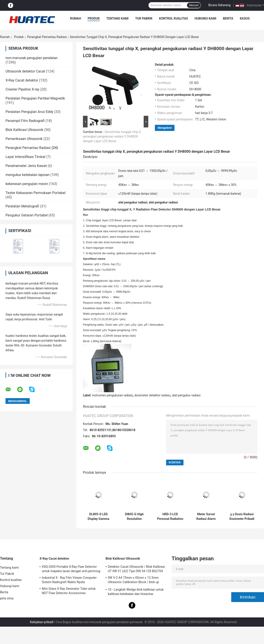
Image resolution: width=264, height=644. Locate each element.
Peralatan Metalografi (22, 206)
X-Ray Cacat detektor (22, 80)
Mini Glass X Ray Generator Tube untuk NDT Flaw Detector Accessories (69, 591)
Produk (94, 18)
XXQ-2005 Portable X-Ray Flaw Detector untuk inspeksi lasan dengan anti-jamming (71, 569)
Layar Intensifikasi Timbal (25, 157)
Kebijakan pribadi (42, 622)
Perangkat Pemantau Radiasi (47, 37)
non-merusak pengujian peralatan (32, 58)
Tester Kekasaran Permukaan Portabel (36, 193)
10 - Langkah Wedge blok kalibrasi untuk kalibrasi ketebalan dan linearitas (136, 592)
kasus (245, 18)
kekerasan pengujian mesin (27, 184)
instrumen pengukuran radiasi (113, 395)
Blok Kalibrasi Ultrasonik (24, 130)
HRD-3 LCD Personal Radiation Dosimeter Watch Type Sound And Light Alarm (170, 517)
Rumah (76, 18)
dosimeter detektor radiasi (152, 395)
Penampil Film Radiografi (25, 121)
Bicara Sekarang (219, 5)
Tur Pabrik (144, 18)
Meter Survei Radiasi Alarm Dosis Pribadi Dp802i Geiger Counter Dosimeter (206, 517)
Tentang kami (117, 18)
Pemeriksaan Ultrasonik (24, 139)
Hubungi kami (205, 18)
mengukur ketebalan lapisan (27, 175)
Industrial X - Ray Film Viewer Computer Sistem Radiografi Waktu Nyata (69, 580)
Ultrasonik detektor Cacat (25, 71)
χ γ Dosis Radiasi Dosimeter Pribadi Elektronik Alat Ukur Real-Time (242, 517)
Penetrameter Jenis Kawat (26, 166)
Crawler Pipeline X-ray (22, 89)
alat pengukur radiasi (186, 395)
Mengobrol (165, 128)
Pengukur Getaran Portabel (27, 215)
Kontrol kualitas (173, 18)
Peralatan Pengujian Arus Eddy (29, 112)
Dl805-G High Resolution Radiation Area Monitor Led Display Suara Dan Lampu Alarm (134, 517)
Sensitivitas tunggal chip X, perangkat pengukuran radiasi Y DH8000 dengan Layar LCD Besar (112, 136)
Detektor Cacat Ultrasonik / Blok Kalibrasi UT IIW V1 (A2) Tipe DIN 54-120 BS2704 (136, 569)
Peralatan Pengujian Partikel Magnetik (35, 98)
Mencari (194, 5)
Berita (228, 18)
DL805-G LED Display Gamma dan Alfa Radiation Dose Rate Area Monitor (99, 517)
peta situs (7, 598)
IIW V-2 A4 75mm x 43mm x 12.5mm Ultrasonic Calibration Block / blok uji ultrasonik (133, 581)
